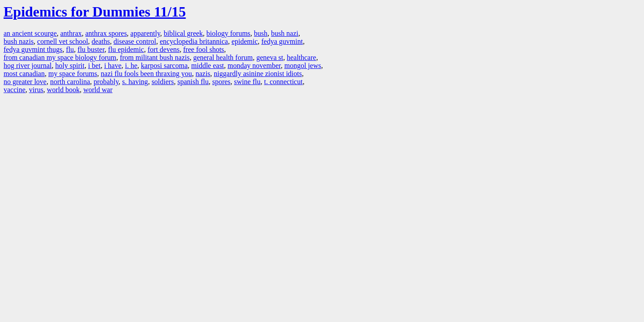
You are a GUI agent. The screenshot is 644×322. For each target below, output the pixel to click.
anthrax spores (106, 33)
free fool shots (204, 49)
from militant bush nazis (155, 57)
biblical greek (183, 33)
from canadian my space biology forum (60, 57)
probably (106, 82)
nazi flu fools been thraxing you (146, 74)
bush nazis (19, 41)
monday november (254, 66)
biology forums (229, 33)
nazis (203, 74)
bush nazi (285, 33)
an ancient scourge (30, 33)
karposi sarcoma (164, 66)
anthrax (71, 33)
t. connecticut (283, 82)
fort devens (164, 49)
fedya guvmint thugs (33, 49)
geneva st (270, 57)
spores (221, 82)
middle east (207, 66)
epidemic (245, 41)
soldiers (163, 82)
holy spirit (70, 66)
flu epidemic (126, 49)
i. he (131, 66)
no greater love (25, 82)
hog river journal (28, 66)
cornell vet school (63, 41)
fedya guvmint (282, 41)
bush (261, 33)
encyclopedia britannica (194, 41)
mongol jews (303, 66)
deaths (101, 41)
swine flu (247, 82)
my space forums (73, 74)
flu (70, 49)
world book (63, 90)
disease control (135, 41)
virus (36, 90)
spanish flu (193, 82)
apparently (145, 33)
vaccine (15, 90)
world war (98, 90)
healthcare (301, 57)
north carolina (70, 82)
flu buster (91, 49)
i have (113, 66)
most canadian (24, 74)
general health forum (223, 57)
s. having (135, 82)
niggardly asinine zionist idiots (258, 74)
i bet (94, 66)
